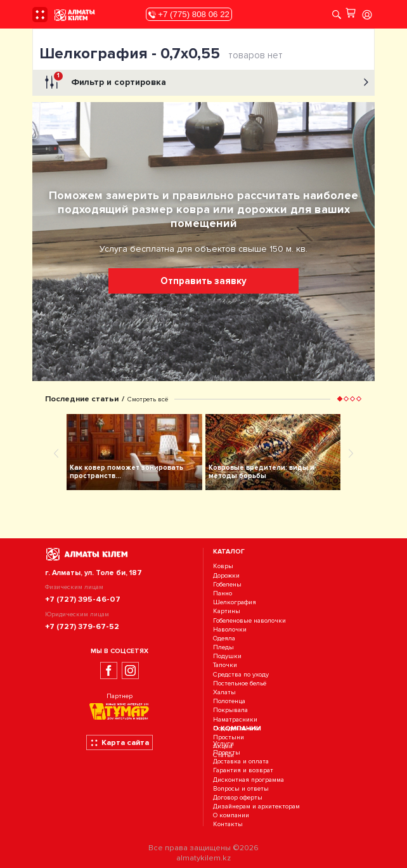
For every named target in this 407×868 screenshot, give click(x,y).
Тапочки (225, 665)
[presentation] (56, 453)
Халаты (224, 692)
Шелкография (235, 602)
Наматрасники (235, 719)
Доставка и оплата (241, 761)
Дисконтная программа (249, 780)
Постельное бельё (240, 683)
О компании (231, 816)
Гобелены (227, 584)
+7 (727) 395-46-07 (83, 599)
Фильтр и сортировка (205, 82)
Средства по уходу (241, 674)
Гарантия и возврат (243, 771)
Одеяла (224, 638)
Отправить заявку (203, 281)
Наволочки (230, 629)
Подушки (227, 656)
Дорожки (226, 575)
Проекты (227, 752)
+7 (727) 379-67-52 (82, 626)
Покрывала (230, 710)
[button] (340, 399)
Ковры (223, 567)
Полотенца (229, 701)
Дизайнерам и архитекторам (256, 806)
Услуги (223, 743)
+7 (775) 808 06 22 (189, 14)
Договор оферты (238, 797)
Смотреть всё (148, 399)
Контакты (228, 825)
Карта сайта (120, 742)
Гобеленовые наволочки (249, 620)
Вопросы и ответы (241, 788)
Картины (227, 612)
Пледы (223, 647)
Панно (223, 593)
